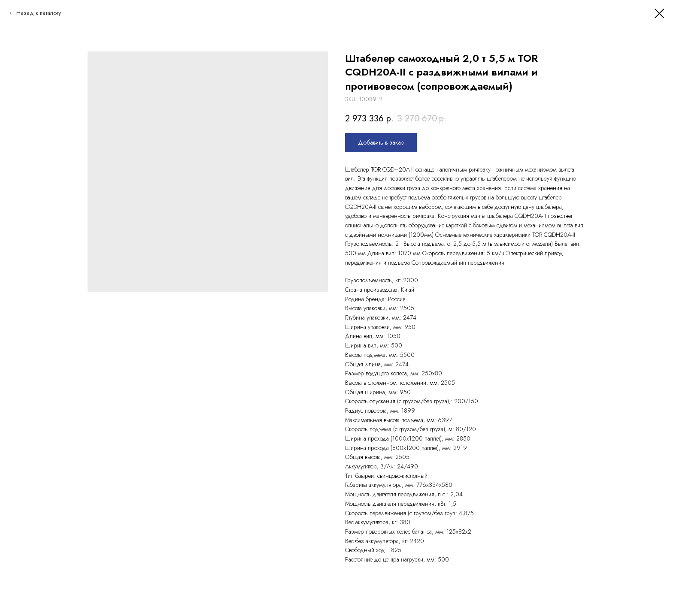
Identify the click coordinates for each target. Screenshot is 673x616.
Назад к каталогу (39, 13)
